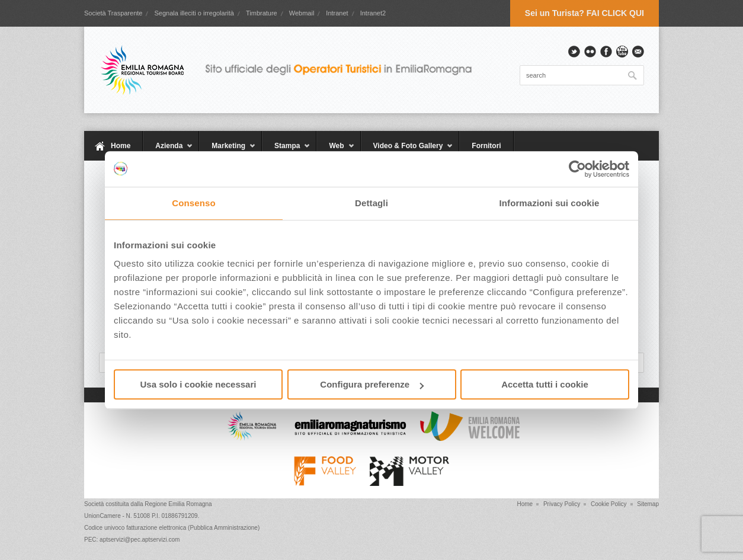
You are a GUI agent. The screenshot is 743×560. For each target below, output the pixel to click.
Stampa (286, 151)
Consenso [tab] (193, 203)
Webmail (302, 13)
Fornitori (486, 146)
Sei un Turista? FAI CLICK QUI (585, 13)
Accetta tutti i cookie (545, 384)
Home (121, 146)
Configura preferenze (372, 384)
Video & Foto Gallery (407, 151)
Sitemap (648, 504)
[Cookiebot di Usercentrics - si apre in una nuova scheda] (577, 169)
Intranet (337, 13)
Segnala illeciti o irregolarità (194, 13)
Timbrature (262, 13)
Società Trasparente (113, 13)
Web (335, 151)
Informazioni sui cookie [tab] (550, 203)
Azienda (168, 151)
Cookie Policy (609, 504)
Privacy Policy (562, 504)
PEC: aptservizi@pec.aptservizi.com (132, 540)
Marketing (228, 151)
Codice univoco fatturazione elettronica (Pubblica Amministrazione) (172, 528)
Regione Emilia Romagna (178, 504)
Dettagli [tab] (371, 203)
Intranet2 (373, 13)
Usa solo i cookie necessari (198, 384)
